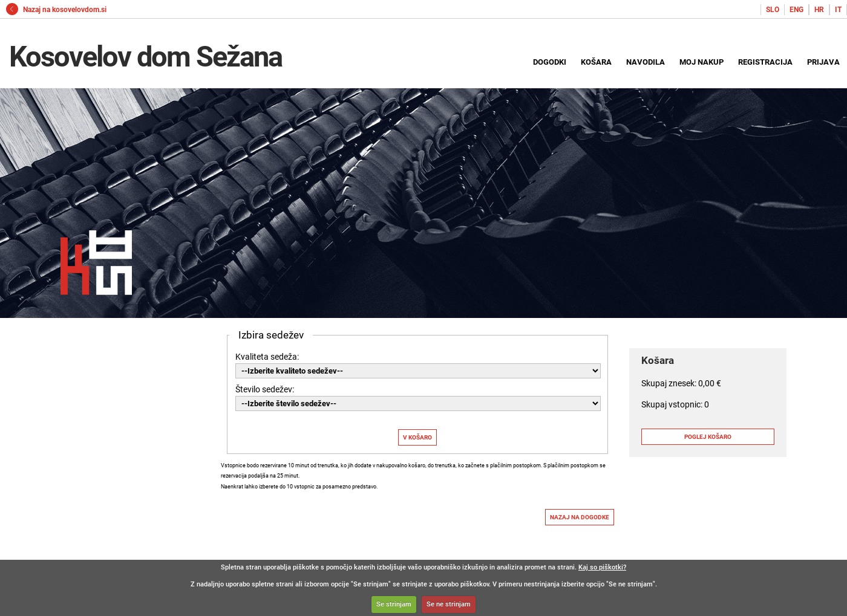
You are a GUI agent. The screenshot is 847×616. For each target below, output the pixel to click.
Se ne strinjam (449, 604)
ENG (796, 10)
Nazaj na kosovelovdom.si (56, 10)
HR (819, 10)
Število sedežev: (265, 389)
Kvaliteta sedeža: (267, 357)
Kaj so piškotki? (602, 567)
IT (838, 10)
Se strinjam (394, 604)
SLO (773, 10)
